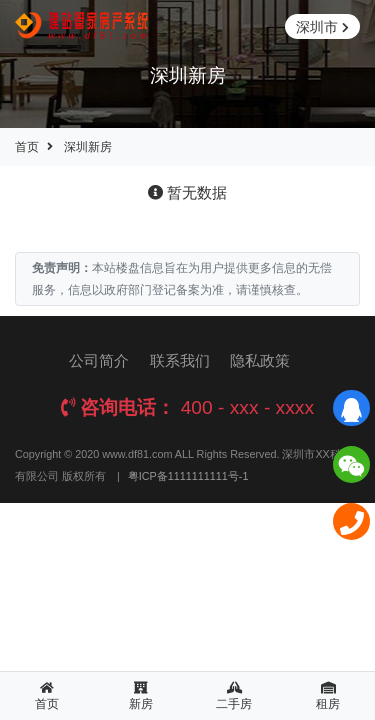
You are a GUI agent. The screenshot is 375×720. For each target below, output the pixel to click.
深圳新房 (88, 147)
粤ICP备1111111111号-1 (188, 476)
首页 (27, 147)
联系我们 (180, 360)
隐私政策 (260, 360)
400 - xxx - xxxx (247, 407)
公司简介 (99, 360)
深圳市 (322, 27)
